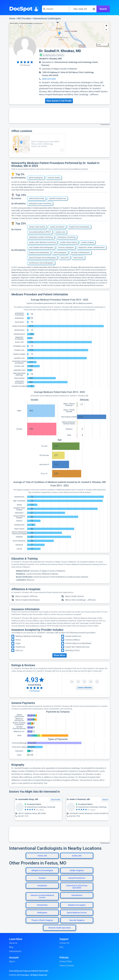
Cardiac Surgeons (77, 870)
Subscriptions (15, 951)
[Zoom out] (106, 30)
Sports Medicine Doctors (77, 913)
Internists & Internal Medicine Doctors (42, 896)
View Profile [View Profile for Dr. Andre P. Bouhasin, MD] (107, 800)
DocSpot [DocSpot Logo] (23, 8)
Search (103, 9)
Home (12, 19)
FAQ (61, 947)
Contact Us (64, 943)
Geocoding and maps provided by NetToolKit (29, 971)
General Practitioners (77, 878)
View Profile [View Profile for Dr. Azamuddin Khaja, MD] (56, 800)
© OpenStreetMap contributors (31, 23)
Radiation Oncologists (77, 905)
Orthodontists (77, 895)
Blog (11, 947)
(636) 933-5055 (49, 79)
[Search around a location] (83, 9)
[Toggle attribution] (16, 149)
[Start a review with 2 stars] (75, 682)
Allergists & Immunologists (42, 870)
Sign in (12, 961)
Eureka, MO (77, 856)
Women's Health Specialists (60, 928)
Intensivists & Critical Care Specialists (77, 887)
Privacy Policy (66, 961)
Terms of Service (67, 966)
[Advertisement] (59, 116)
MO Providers (24, 19)
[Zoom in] (106, 26)
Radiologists (42, 913)
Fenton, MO (42, 856)
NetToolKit (14, 23)
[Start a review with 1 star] (72, 682)
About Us (13, 943)
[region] (59, 35)
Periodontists (42, 905)
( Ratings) (25, 65)
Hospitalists (42, 886)
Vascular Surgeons (77, 920)
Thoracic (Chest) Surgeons (42, 920)
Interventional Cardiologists (47, 19)
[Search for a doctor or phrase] (56, 9)
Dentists (42, 878)
